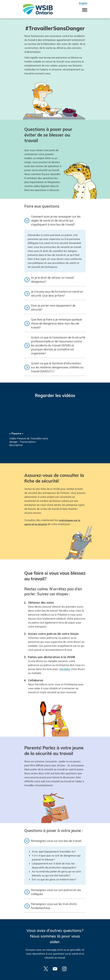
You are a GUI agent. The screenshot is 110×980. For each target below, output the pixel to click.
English (83, 3)
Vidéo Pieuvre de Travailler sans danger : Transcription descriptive (29, 442)
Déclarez (65, 669)
